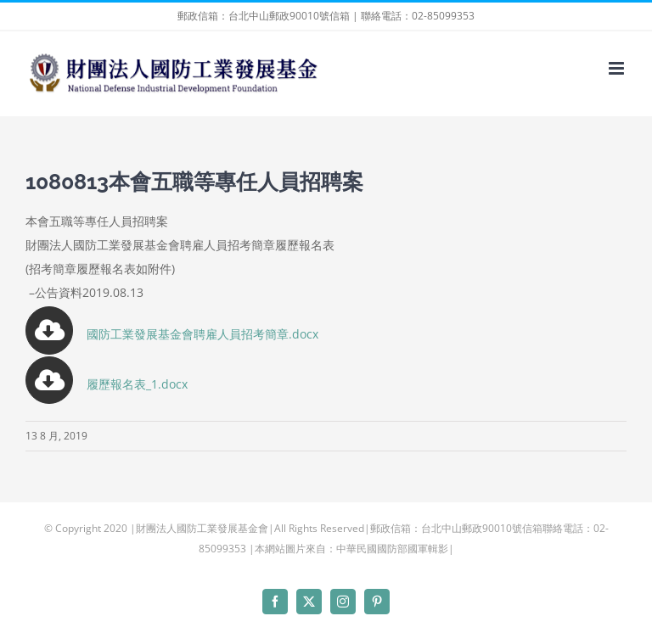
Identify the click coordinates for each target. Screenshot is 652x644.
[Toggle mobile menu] (618, 68)
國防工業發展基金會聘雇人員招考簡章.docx (172, 334)
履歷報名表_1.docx (137, 384)
